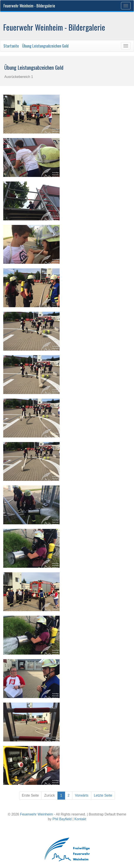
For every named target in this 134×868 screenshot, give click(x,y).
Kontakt (80, 819)
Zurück (50, 795)
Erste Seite (30, 795)
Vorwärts (82, 795)
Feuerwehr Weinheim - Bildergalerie (29, 6)
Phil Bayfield (62, 819)
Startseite (11, 46)
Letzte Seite (103, 795)
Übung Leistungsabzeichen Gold (45, 46)
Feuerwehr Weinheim (36, 814)
